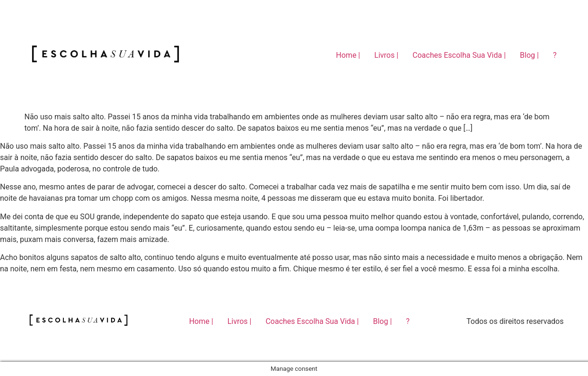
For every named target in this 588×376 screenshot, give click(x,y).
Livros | (386, 55)
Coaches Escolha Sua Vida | (459, 55)
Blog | (529, 55)
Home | (348, 55)
